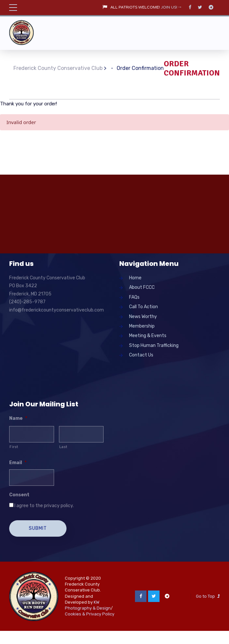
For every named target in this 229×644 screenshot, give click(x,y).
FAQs (134, 297)
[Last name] (81, 434)
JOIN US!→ (172, 8)
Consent (19, 495)
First (14, 447)
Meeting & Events (148, 336)
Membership (142, 326)
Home (135, 278)
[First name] (32, 434)
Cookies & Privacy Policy (90, 614)
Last (63, 447)
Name (18, 418)
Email (18, 463)
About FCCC (142, 287)
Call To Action (143, 307)
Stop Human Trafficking (154, 345)
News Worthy (143, 317)
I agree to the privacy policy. (44, 506)
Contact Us (141, 355)
